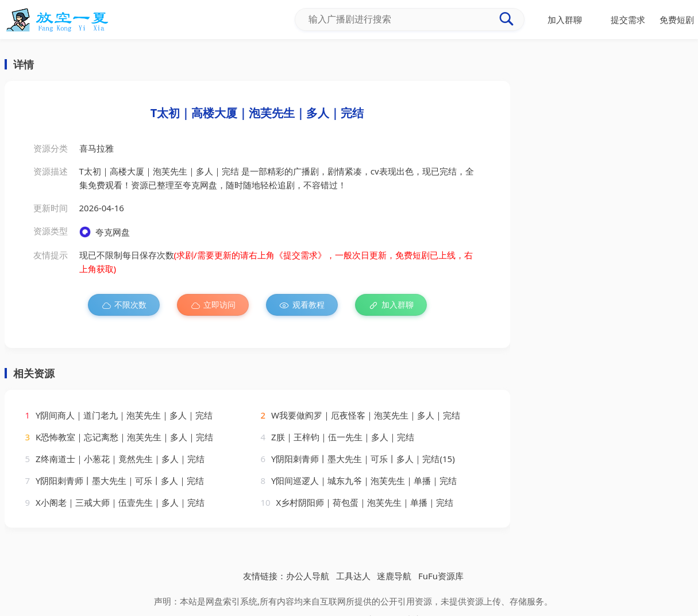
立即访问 (213, 305)
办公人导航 (308, 576)
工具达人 (353, 576)
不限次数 (124, 305)
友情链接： (265, 576)
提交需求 (628, 20)
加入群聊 (391, 305)
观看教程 (302, 305)
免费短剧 (677, 20)
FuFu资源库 (441, 576)
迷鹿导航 (394, 576)
